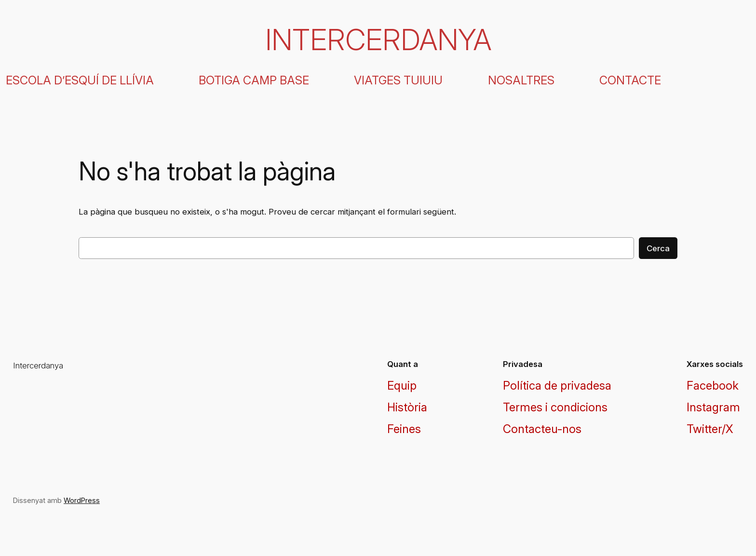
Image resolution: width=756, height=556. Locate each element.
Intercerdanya (378, 40)
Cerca (658, 248)
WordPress (82, 500)
